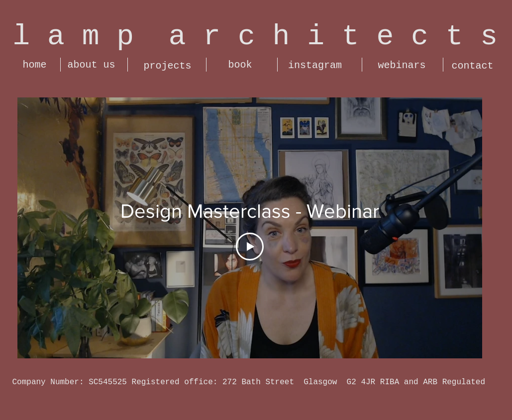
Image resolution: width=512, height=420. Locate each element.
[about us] (92, 65)
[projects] (168, 66)
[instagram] (315, 65)
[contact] (473, 66)
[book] (240, 65)
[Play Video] (250, 247)
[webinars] (402, 65)
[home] (35, 65)
